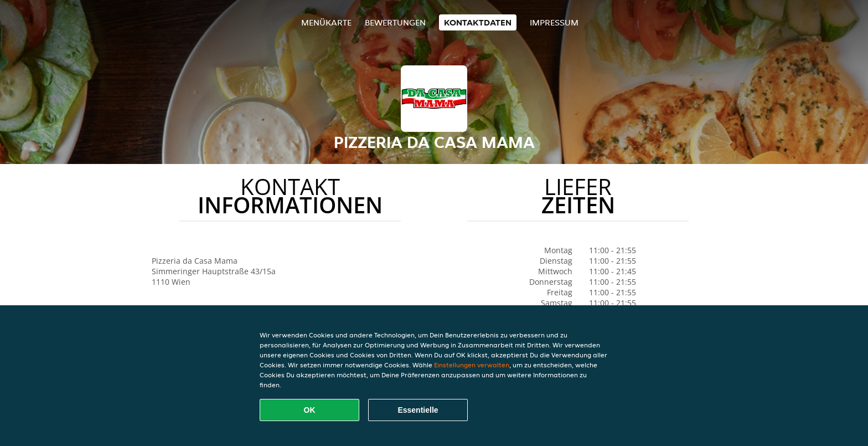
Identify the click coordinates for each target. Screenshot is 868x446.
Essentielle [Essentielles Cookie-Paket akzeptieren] (418, 410)
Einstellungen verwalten (472, 365)
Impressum (554, 22)
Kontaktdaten (478, 22)
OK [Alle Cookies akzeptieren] (310, 410)
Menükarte (326, 22)
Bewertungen (395, 22)
